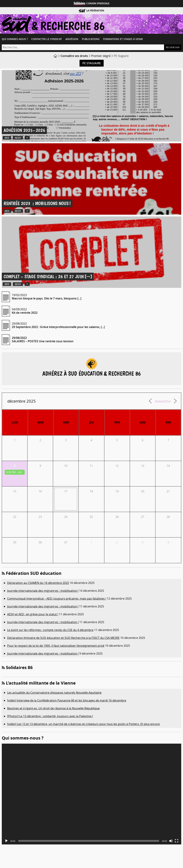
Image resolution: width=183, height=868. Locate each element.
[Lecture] (6, 841)
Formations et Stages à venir (123, 39)
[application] (91, 794)
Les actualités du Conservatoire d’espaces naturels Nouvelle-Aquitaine (54, 693)
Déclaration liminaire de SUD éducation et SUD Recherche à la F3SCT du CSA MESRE (63, 638)
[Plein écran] (177, 841)
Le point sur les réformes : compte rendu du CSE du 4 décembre (50, 630)
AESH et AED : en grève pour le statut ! (33, 614)
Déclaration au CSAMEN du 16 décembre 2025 (38, 583)
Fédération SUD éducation (34, 573)
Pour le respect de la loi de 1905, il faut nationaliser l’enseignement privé (56, 646)
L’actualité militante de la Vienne (41, 683)
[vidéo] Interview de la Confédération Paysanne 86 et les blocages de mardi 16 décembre (67, 700)
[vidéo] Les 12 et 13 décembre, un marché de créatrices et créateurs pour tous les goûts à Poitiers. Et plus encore (83, 724)
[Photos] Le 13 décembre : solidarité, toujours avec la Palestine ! (50, 716)
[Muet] (171, 841)
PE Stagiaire (92, 63)
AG (20, 472)
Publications (91, 39)
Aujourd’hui (163, 401)
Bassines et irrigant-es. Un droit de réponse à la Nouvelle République (53, 708)
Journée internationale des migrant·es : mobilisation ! (43, 591)
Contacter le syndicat (47, 39)
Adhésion (72, 39)
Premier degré (101, 56)
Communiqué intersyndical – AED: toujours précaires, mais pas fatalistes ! (57, 599)
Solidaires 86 (19, 667)
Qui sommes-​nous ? (15, 39)
